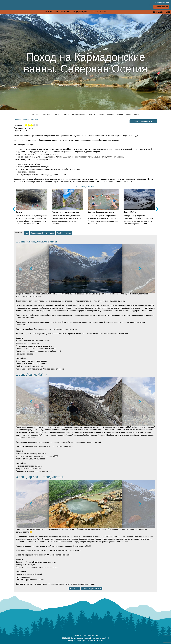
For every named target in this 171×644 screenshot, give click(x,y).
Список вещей (37, 233)
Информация (79, 12)
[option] (85, 268)
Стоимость (50, 233)
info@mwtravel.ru (93, 636)
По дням (19, 233)
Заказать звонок (161, 7)
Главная (17, 120)
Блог (103, 12)
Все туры (26, 120)
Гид (27, 233)
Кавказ (35, 120)
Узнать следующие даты (143, 121)
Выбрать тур (52, 12)
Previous (14, 209)
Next (157, 209)
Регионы (65, 12)
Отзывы (94, 12)
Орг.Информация (64, 233)
